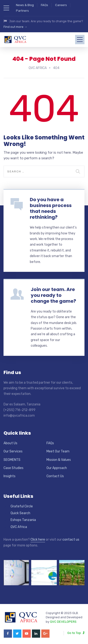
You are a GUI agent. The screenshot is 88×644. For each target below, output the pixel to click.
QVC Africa (19, 526)
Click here (38, 539)
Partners (22, 11)
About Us (10, 442)
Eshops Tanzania (23, 519)
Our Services (13, 450)
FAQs (44, 5)
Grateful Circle (22, 505)
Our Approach (57, 467)
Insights (10, 475)
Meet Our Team (58, 450)
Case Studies (13, 467)
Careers (61, 5)
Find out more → (15, 27)
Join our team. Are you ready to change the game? (53, 294)
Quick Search (20, 512)
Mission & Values (59, 459)
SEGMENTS (12, 459)
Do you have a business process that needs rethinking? (51, 207)
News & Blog (25, 5)
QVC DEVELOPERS (63, 621)
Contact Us (55, 475)
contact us (71, 539)
